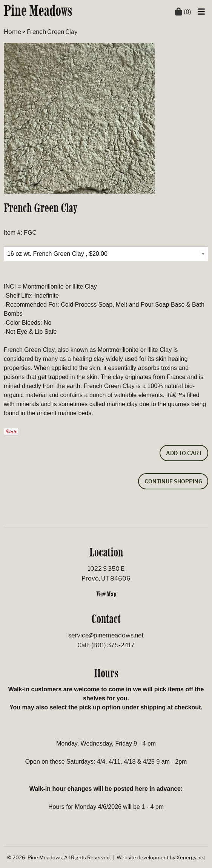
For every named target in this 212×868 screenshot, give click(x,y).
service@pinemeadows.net (106, 635)
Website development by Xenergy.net (161, 858)
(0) (183, 12)
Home (12, 32)
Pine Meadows (38, 11)
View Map (106, 594)
